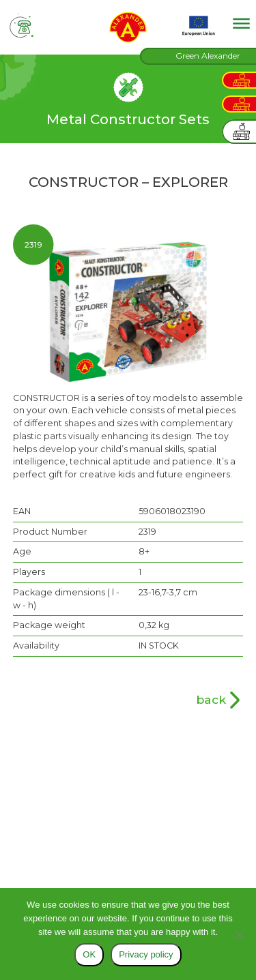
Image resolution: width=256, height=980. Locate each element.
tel (22, 26)
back (211, 699)
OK (89, 954)
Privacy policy (146, 954)
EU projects (199, 26)
